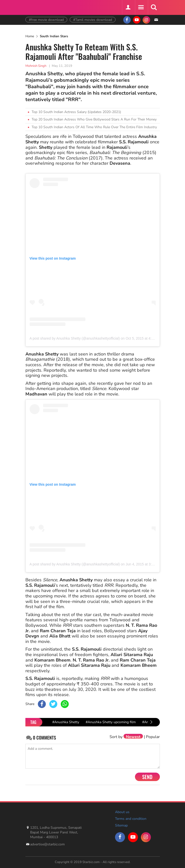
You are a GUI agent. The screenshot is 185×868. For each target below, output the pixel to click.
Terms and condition (131, 819)
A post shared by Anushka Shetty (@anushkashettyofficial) (75, 338)
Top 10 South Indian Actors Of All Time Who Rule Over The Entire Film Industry (94, 127)
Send (147, 777)
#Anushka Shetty (66, 722)
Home (30, 36)
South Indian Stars (54, 36)
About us (122, 812)
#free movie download (46, 20)
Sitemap (121, 825)
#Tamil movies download (93, 20)
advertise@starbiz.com (47, 844)
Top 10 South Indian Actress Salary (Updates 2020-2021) (76, 112)
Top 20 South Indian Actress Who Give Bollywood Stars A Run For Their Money (94, 119)
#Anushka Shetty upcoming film (111, 722)
